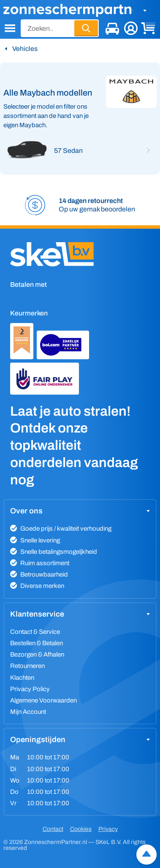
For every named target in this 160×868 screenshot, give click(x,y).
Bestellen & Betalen (37, 643)
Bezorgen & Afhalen (37, 654)
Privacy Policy (30, 689)
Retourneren (27, 666)
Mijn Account (28, 712)
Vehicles (25, 49)
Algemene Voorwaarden (43, 700)
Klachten (22, 678)
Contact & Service (35, 632)
